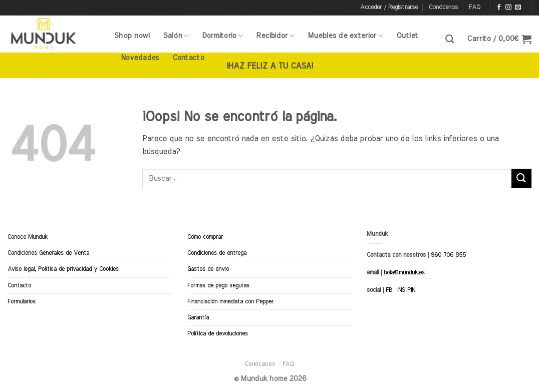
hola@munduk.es (403, 272)
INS (401, 290)
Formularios (22, 301)
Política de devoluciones (218, 333)
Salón (176, 36)
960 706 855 (448, 255)
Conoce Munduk (28, 237)
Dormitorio (222, 36)
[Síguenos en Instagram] (508, 8)
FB (389, 290)
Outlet (407, 36)
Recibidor (275, 36)
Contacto (188, 58)
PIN (411, 290)
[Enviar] (521, 178)
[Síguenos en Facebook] (499, 8)
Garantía (198, 317)
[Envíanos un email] (518, 8)
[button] (389, 8)
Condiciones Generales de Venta (48, 253)
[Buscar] (450, 39)
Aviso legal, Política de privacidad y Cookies (63, 269)
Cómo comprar (205, 237)
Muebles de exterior (345, 36)
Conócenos (443, 7)
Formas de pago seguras (218, 285)
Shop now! (132, 36)
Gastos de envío (208, 269)
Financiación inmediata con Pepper (230, 301)
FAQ (475, 7)
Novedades (140, 58)
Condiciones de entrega (217, 253)
